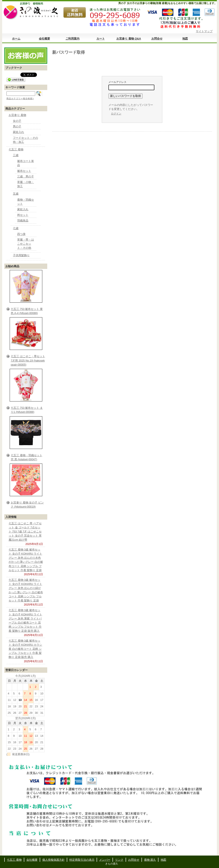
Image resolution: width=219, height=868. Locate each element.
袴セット (23, 215)
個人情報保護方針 (53, 860)
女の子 (17, 121)
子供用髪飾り (21, 255)
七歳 (16, 228)
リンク (119, 860)
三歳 (16, 155)
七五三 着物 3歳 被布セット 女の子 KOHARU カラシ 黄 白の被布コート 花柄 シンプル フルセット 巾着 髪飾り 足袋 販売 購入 (25, 649)
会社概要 (44, 39)
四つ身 (21, 234)
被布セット (24, 171)
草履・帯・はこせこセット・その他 (26, 244)
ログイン (116, 114)
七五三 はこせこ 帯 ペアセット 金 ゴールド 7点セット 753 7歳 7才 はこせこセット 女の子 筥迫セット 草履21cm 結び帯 (25, 532)
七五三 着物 (16, 149)
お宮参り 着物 (17, 115)
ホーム (16, 39)
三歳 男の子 (26, 176)
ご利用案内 (72, 39)
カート (101, 39)
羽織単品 (23, 220)
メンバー (105, 860)
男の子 (17, 126)
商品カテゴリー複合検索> (20, 98)
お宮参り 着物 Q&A (129, 39)
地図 (185, 39)
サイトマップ (204, 31)
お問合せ (157, 39)
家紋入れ (18, 132)
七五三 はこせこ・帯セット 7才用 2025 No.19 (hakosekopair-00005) (28, 360)
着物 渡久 (150, 860)
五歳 (16, 194)
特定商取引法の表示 (82, 860)
